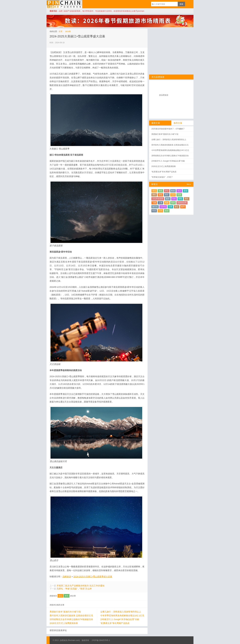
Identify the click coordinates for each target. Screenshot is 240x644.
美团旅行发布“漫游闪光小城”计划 (65, 612)
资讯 (67, 596)
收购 (174, 199)
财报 (160, 195)
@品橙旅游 (164, 95)
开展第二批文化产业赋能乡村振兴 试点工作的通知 (81, 586)
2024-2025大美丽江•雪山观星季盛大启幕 (77, 36)
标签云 (155, 184)
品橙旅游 (64, 4)
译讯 (160, 191)
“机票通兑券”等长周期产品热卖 (115, 623)
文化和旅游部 (158, 199)
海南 (167, 203)
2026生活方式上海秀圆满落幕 (64, 623)
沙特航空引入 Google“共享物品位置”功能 (120, 619)
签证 (177, 207)
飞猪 (154, 203)
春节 (183, 207)
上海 (160, 203)
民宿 (154, 211)
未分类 (68, 31)
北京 (173, 195)
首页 (61, 31)
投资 (179, 195)
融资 (168, 199)
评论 (167, 191)
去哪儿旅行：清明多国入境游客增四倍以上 (121, 612)
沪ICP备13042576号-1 (101, 640)
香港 (173, 203)
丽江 (60, 596)
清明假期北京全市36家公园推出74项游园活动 (71, 619)
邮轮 (180, 199)
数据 (173, 191)
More (189, 184)
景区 (187, 199)
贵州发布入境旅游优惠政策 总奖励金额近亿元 (71, 615)
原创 (186, 191)
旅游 (167, 211)
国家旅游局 (182, 203)
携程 (154, 195)
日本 (170, 207)
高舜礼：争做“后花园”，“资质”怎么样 (74, 589)
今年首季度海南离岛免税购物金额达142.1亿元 (122, 615)
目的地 (163, 207)
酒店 (179, 191)
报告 (167, 195)
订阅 (188, 4)
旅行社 (155, 207)
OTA (160, 211)
